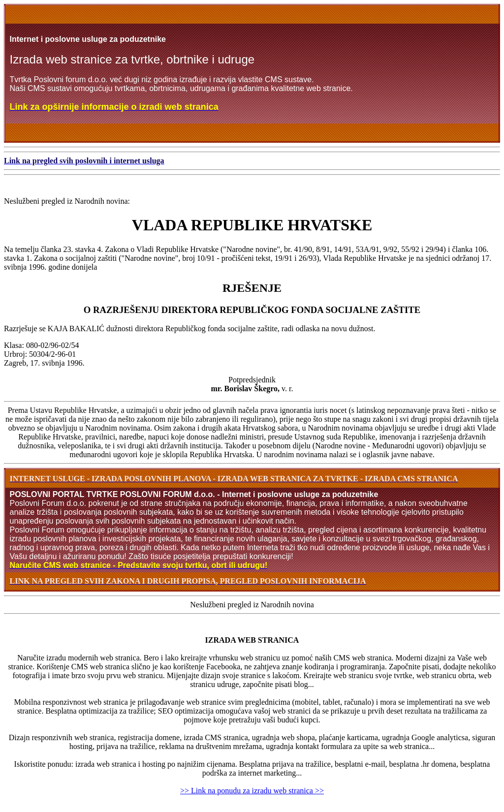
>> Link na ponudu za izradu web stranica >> (252, 791)
